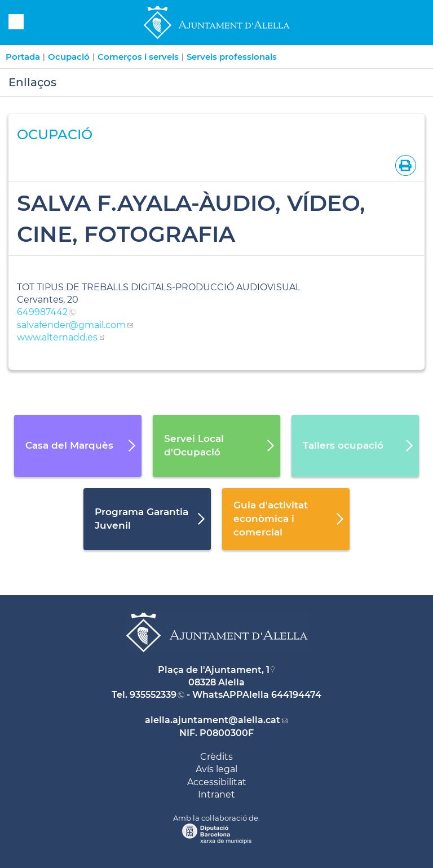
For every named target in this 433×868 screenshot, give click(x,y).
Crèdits (216, 757)
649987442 (42, 312)
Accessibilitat (217, 782)
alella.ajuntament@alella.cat (213, 720)
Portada (23, 57)
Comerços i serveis (138, 57)
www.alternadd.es (57, 337)
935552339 (153, 695)
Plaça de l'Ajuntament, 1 (214, 670)
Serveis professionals (232, 57)
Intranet (216, 794)
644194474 (296, 695)
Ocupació (69, 57)
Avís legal (216, 769)
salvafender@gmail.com (71, 325)
